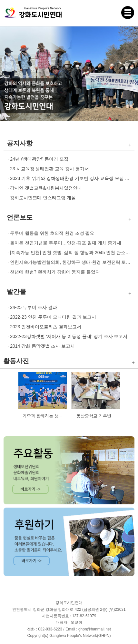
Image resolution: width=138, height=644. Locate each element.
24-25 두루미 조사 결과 (33, 307)
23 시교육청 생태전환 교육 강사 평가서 (49, 169)
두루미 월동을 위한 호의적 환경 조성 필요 (52, 233)
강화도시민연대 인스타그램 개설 (43, 198)
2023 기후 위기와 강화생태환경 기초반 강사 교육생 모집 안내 (72, 178)
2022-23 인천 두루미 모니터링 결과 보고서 (53, 317)
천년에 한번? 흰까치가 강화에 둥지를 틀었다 (55, 272)
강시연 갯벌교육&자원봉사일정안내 (46, 188)
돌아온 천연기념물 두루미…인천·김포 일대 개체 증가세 (66, 243)
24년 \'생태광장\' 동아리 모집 (39, 159)
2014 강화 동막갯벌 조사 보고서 (42, 346)
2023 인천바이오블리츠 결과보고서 (46, 327)
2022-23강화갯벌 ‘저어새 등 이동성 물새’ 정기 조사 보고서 (69, 336)
